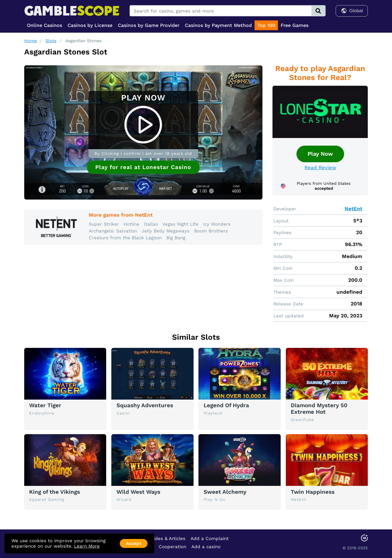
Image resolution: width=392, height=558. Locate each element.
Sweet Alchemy (225, 492)
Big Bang (176, 238)
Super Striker (104, 224)
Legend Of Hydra (226, 405)
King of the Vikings (55, 492)
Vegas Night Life (180, 224)
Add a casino (206, 547)
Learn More (87, 546)
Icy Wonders (217, 224)
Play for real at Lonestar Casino (143, 167)
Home (30, 41)
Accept (134, 543)
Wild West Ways (138, 492)
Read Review (320, 168)
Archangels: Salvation (113, 231)
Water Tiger (45, 405)
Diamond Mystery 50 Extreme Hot (319, 409)
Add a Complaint (210, 538)
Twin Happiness (313, 492)
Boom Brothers (211, 231)
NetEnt (353, 209)
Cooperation (172, 547)
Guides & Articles (167, 538)
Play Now (320, 154)
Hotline (131, 224)
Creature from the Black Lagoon (125, 238)
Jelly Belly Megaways (166, 231)
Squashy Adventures (145, 405)
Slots (51, 41)
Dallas (151, 224)
